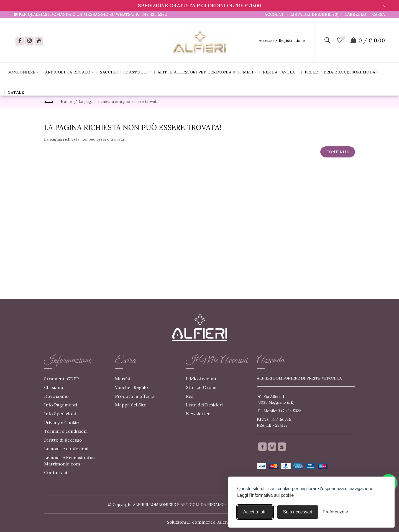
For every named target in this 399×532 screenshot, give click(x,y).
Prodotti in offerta (135, 396)
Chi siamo (54, 387)
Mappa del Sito (131, 405)
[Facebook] (20, 41)
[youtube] (39, 41)
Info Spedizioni (60, 414)
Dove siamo (56, 396)
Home (66, 101)
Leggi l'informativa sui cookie (265, 495)
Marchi (122, 379)
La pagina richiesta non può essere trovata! (119, 101)
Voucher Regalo (131, 387)
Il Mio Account (201, 379)
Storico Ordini (201, 387)
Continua (338, 152)
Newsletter (198, 414)
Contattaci (56, 472)
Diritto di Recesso (63, 440)
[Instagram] (272, 447)
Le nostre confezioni (66, 449)
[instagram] (29, 41)
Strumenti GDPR (62, 379)
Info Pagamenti (61, 405)
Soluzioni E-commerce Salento (200, 522)
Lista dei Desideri (204, 405)
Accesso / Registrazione (282, 40)
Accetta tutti (255, 512)
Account (274, 14)
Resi (190, 396)
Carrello (355, 14)
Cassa (378, 14)
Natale (16, 92)
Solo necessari (298, 512)
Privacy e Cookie (61, 422)
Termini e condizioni (66, 431)
